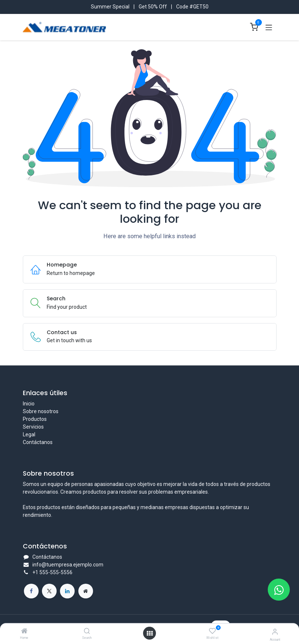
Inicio (29, 404)
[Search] (87, 632)
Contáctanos (38, 442)
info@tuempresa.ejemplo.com (68, 565)
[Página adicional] (86, 591)
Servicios (33, 427)
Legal (29, 434)
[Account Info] (275, 632)
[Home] (24, 632)
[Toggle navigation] (269, 27)
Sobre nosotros (41, 411)
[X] (49, 591)
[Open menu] (150, 633)
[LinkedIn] (67, 591)
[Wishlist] (212, 631)
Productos (35, 419)
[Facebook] (31, 591)
